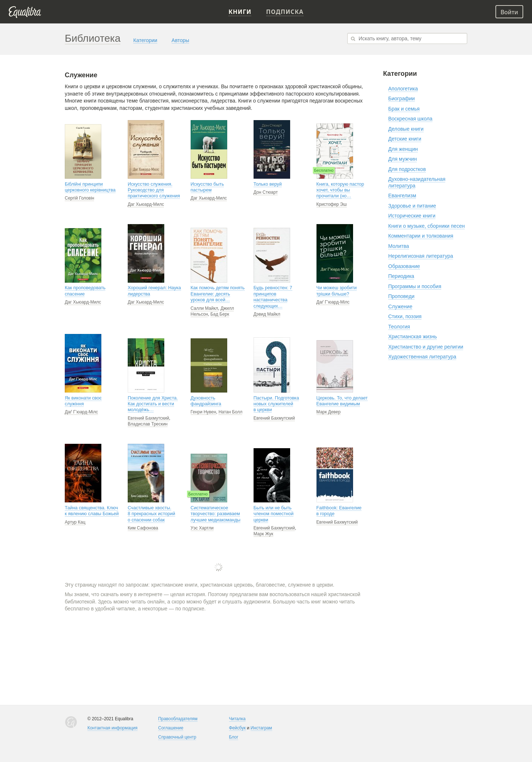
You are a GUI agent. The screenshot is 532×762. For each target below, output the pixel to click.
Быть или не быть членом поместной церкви (274, 514)
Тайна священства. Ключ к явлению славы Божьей (92, 511)
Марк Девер (329, 412)
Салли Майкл (204, 308)
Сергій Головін (79, 198)
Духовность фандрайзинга (206, 401)
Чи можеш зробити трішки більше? (337, 291)
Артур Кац (75, 522)
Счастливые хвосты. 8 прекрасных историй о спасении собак (151, 514)
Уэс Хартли (202, 528)
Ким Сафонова (143, 528)
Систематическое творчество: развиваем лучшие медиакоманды (216, 514)
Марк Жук (263, 534)
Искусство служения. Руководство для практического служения (154, 190)
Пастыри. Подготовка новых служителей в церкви (276, 404)
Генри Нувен (203, 412)
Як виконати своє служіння (83, 401)
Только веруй (268, 184)
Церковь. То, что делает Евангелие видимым (342, 401)
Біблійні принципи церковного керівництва (90, 187)
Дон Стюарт (266, 192)
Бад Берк (220, 314)
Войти (509, 12)
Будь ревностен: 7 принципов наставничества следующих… (273, 297)
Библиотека (93, 38)
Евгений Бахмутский (148, 418)
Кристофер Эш (332, 204)
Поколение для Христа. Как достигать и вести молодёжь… (153, 404)
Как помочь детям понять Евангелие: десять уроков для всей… (218, 294)
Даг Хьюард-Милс (146, 204)
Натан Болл (230, 412)
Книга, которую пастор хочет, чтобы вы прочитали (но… (340, 190)
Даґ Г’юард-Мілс (333, 302)
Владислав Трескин (148, 424)
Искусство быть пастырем (207, 187)
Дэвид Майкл (267, 314)
